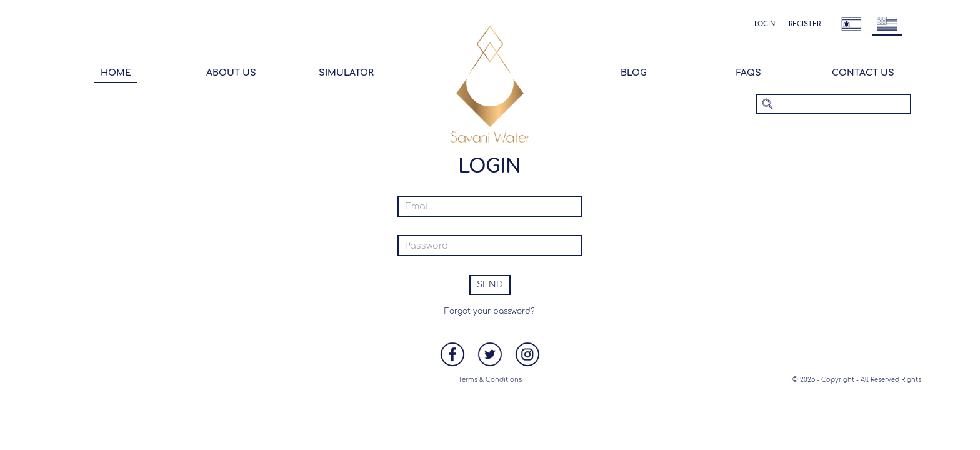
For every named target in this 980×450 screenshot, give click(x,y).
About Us (231, 73)
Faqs (749, 73)
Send (490, 285)
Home (116, 73)
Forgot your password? (490, 311)
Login (765, 24)
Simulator (346, 73)
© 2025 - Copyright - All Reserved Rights (857, 380)
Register (805, 24)
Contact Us (863, 73)
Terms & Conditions (490, 380)
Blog (634, 73)
